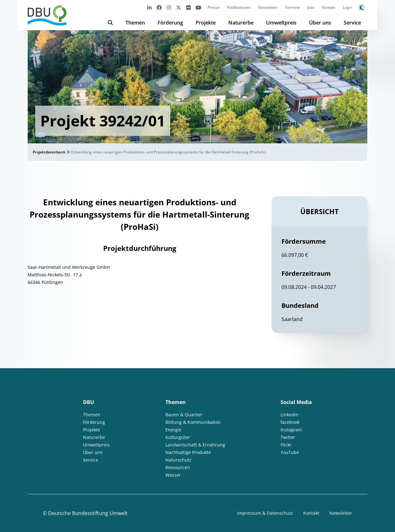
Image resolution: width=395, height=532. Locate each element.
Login (348, 7)
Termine (292, 7)
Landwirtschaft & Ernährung (195, 445)
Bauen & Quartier (184, 415)
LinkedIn (289, 415)
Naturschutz (178, 460)
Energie (173, 430)
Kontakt (329, 7)
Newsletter (268, 7)
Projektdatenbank (49, 152)
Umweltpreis (281, 23)
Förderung (170, 23)
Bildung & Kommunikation (193, 422)
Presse (214, 7)
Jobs (311, 7)
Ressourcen (178, 467)
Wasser (173, 475)
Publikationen (239, 7)
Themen (135, 23)
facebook (290, 422)
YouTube (290, 452)
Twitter (288, 437)
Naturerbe (241, 23)
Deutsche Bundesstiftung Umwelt (88, 513)
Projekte (206, 23)
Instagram (291, 430)
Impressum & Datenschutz (265, 513)
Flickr (286, 445)
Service (352, 23)
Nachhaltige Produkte (188, 452)
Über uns (320, 23)
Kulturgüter (178, 437)
